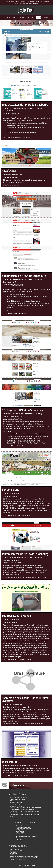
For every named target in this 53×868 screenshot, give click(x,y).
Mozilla (18, 834)
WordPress (19, 829)
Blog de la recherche (25, 443)
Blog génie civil (28, 434)
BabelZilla (19, 838)
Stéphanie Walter (17, 285)
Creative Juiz (20, 831)
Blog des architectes (15, 434)
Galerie (38, 17)
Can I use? (19, 840)
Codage (22, 17)
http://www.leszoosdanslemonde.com (19, 659)
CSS (11, 854)
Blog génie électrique (41, 436)
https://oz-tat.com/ (13, 185)
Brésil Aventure (17, 704)
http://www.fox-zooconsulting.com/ (19, 515)
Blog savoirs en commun (26, 441)
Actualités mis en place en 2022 (36, 577)
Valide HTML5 (14, 849)
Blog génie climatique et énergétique (20, 436)
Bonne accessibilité (16, 851)
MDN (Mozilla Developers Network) (27, 836)
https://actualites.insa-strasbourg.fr (19, 138)
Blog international (40, 443)
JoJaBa (26, 10)
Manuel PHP (20, 833)
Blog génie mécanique (15, 438)
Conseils (15, 17)
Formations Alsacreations (24, 828)
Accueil (7, 17)
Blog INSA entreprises (15, 445)
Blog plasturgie (30, 438)
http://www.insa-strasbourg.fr (17, 313)
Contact (45, 17)
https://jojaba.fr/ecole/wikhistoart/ (18, 775)
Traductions (30, 17)
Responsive (14, 853)
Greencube (15, 114)
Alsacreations (20, 826)
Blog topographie (41, 434)
